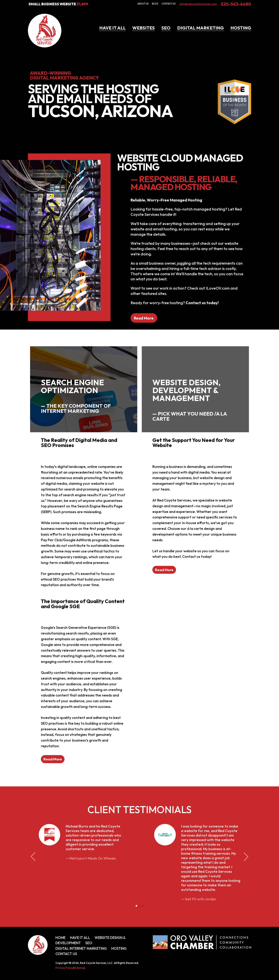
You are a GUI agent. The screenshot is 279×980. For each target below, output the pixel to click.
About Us (143, 4)
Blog (155, 4)
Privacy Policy (64, 968)
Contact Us (169, 4)
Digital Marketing (200, 28)
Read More (144, 318)
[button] (136, 906)
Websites (144, 28)
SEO (166, 28)
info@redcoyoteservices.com (198, 4)
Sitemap (80, 968)
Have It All (112, 28)
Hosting (241, 28)
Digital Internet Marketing (81, 948)
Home (60, 938)
